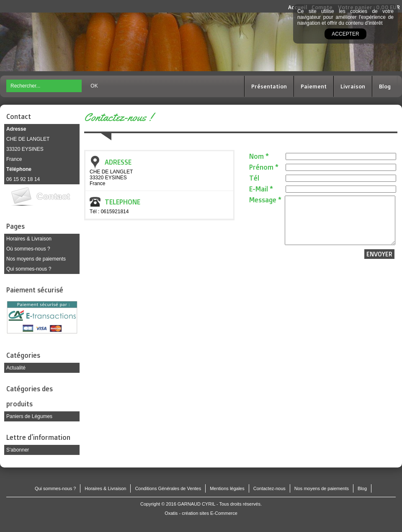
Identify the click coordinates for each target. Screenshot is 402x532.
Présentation (269, 86)
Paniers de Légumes (29, 416)
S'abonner (18, 450)
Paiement (314, 86)
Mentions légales (227, 488)
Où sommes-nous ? (28, 249)
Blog (385, 86)
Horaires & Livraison (29, 239)
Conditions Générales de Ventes (168, 488)
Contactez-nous (269, 488)
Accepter (345, 34)
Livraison (353, 86)
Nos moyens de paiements (36, 259)
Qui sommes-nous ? (29, 269)
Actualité (16, 368)
